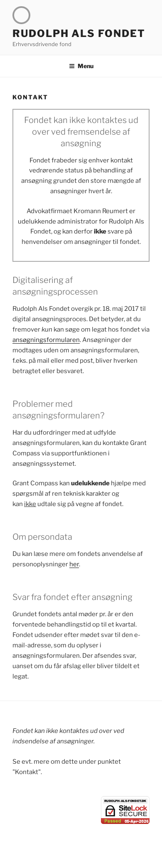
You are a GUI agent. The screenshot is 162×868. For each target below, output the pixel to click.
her (74, 564)
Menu (81, 66)
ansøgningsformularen (46, 340)
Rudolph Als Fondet (79, 33)
